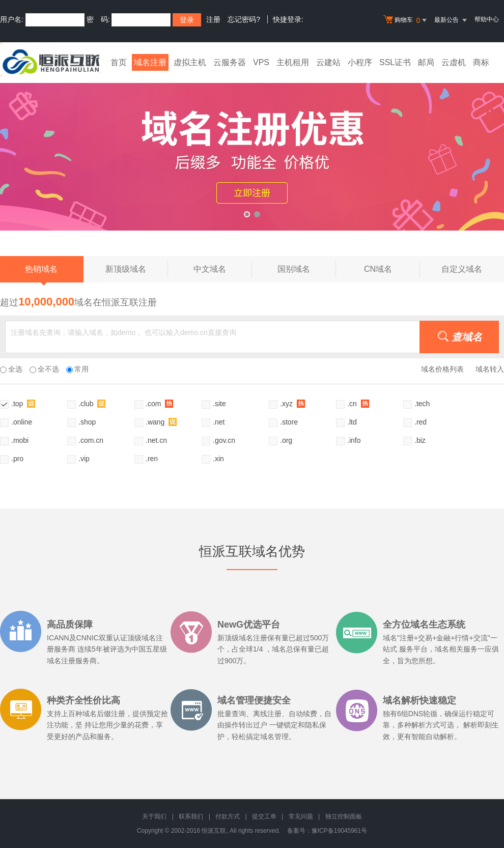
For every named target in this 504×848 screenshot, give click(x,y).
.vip (84, 459)
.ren (152, 459)
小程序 (360, 62)
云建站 (328, 62)
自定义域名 (462, 269)
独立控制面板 (344, 816)
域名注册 (150, 62)
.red (421, 422)
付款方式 (228, 816)
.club (92, 403)
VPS (261, 62)
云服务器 (230, 62)
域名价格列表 (442, 369)
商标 (481, 62)
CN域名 (392, 269)
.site (219, 404)
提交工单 (264, 816)
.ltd (352, 422)
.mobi (20, 440)
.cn (358, 403)
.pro (17, 459)
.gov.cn (224, 440)
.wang (161, 422)
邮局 (426, 62)
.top (23, 403)
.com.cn (91, 440)
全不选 (44, 369)
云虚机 (454, 62)
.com (159, 403)
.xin (218, 459)
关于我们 (154, 816)
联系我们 (191, 816)
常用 (77, 369)
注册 (213, 19)
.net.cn (156, 440)
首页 (119, 62)
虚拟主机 (190, 62)
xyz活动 (252, 149)
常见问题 (301, 816)
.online (22, 422)
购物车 (406, 20)
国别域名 (307, 269)
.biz (420, 440)
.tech (422, 404)
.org (286, 440)
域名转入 (490, 369)
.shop (87, 422)
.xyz (292, 403)
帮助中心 (487, 19)
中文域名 (223, 269)
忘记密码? (244, 19)
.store (289, 422)
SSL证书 (395, 62)
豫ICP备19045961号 (339, 831)
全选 (11, 369)
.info (354, 440)
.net (219, 422)
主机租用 (293, 62)
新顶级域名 (137, 269)
